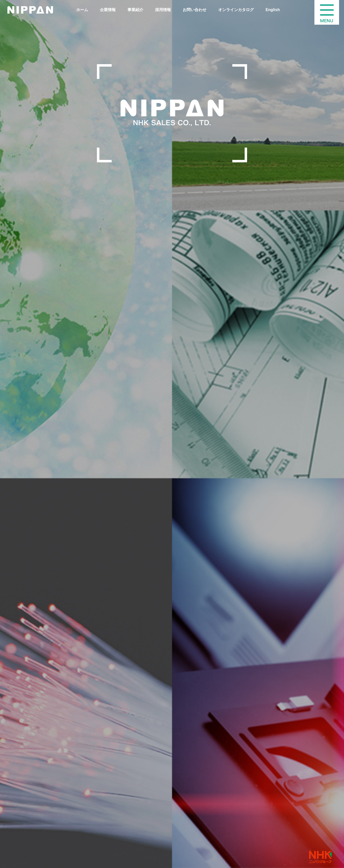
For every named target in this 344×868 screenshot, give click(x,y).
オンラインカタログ (236, 10)
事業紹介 (135, 10)
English (273, 10)
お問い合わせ (195, 10)
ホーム (82, 10)
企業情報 (108, 10)
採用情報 (163, 10)
